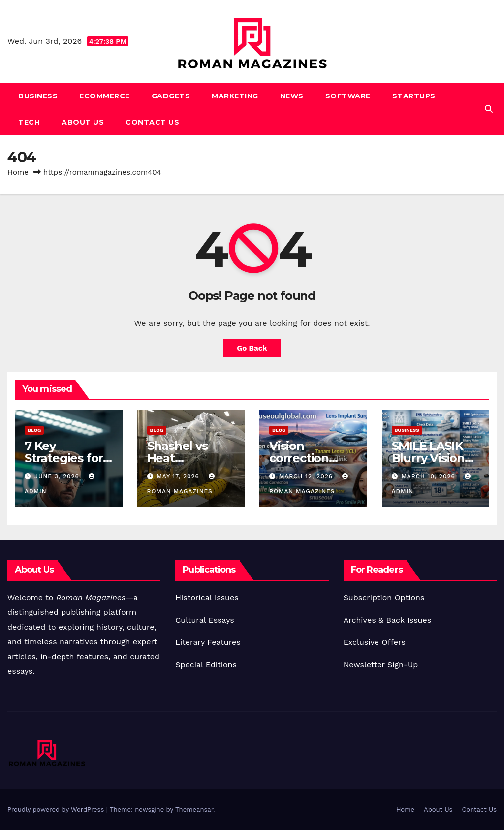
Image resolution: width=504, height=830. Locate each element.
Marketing (235, 96)
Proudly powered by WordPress (57, 810)
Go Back (252, 348)
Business (38, 96)
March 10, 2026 (429, 476)
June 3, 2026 (58, 476)
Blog (34, 430)
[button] (489, 109)
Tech (29, 122)
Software (348, 96)
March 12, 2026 (307, 476)
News (292, 96)
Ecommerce (105, 96)
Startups (414, 96)
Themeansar (194, 810)
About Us (83, 122)
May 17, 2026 (179, 476)
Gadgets (171, 96)
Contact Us (152, 122)
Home (18, 172)
